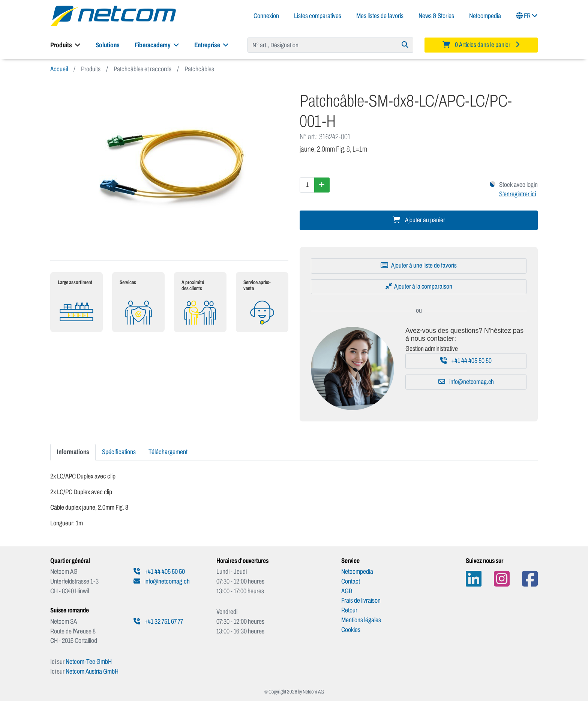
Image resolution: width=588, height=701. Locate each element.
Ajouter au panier (419, 220)
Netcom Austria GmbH (92, 671)
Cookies (351, 630)
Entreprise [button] (211, 45)
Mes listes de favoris (380, 16)
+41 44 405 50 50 (466, 361)
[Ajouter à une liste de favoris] (419, 266)
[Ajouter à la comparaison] (419, 287)
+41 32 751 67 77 (158, 621)
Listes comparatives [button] (318, 16)
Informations (73, 452)
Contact (351, 581)
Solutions (108, 45)
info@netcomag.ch (466, 382)
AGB (347, 591)
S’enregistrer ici (517, 194)
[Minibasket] (481, 45)
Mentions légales (361, 620)
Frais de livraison (361, 600)
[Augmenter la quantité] (322, 185)
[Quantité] (307, 185)
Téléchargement (168, 452)
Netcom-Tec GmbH (89, 662)
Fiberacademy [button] (157, 45)
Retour (349, 610)
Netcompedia (485, 16)
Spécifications (119, 452)
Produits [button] (65, 45)
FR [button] (527, 16)
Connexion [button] (266, 16)
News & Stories (436, 16)
